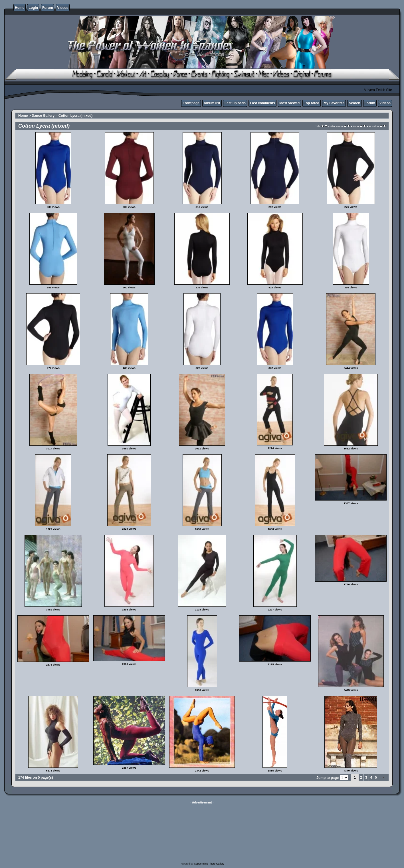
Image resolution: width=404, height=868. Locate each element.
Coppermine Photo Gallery (209, 864)
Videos (63, 8)
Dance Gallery (43, 116)
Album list (212, 103)
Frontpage (191, 103)
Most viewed (289, 103)
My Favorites (334, 103)
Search (354, 103)
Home (20, 8)
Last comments (262, 103)
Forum (48, 8)
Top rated (312, 103)
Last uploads (235, 103)
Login (33, 8)
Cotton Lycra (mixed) (76, 116)
